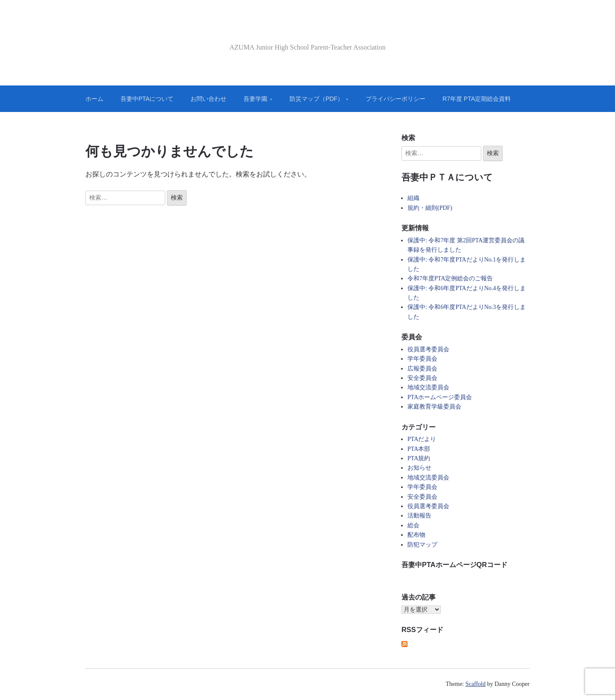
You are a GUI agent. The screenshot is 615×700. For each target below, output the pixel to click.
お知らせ (419, 468)
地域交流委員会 (428, 387)
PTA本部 (419, 449)
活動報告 (419, 516)
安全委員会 (422, 378)
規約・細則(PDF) (430, 208)
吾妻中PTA (308, 32)
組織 (413, 198)
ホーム (94, 99)
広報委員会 (422, 369)
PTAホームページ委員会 (440, 397)
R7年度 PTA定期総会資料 (477, 99)
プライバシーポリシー (395, 99)
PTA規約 (419, 458)
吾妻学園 (255, 99)
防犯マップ (422, 545)
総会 (413, 525)
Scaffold (476, 684)
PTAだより (422, 439)
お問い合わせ (208, 99)
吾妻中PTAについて (147, 99)
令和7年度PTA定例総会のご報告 (450, 278)
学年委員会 (422, 359)
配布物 (416, 535)
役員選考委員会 (428, 349)
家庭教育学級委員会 (434, 407)
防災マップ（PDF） (316, 99)
